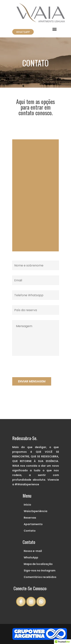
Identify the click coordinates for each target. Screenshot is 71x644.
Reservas (30, 518)
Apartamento (33, 524)
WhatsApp (31, 557)
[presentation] (40, 370)
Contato (30, 531)
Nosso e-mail (33, 551)
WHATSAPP (23, 32)
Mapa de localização (38, 564)
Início (27, 505)
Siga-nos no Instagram (40, 571)
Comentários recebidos (40, 577)
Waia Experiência (35, 511)
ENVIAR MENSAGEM (32, 381)
